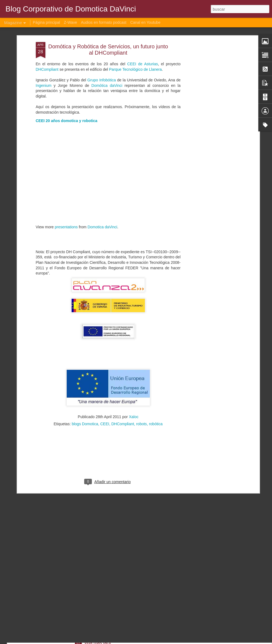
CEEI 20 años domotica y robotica (67, 76)
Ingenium (44, 40)
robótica (156, 379)
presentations (66, 182)
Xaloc (134, 372)
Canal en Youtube (145, 22)
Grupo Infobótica (102, 35)
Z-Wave (71, 22)
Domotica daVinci (102, 182)
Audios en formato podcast (104, 22)
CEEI (105, 379)
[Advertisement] (211, 83)
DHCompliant (123, 379)
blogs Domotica (85, 379)
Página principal (46, 22)
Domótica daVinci (107, 40)
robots (141, 379)
